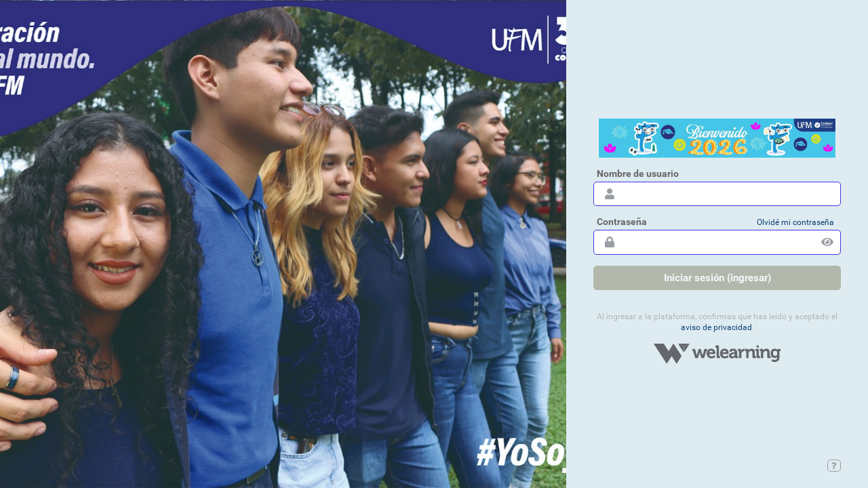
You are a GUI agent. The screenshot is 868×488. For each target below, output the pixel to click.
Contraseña (622, 222)
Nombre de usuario (638, 174)
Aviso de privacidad (716, 327)
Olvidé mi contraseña (795, 222)
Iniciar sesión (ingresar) (717, 278)
